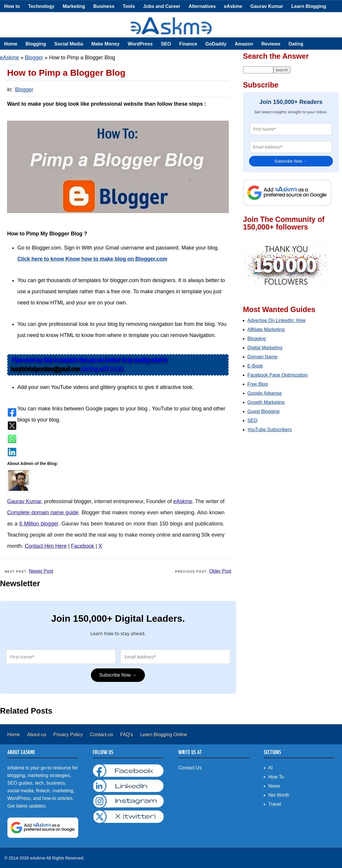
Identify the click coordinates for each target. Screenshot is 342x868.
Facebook (83, 546)
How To (276, 777)
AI (271, 768)
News (274, 786)
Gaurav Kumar (267, 6)
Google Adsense (265, 393)
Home (11, 44)
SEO (166, 44)
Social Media (69, 44)
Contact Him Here (46, 546)
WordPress (140, 44)
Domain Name (263, 357)
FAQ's (127, 734)
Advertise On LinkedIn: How (277, 320)
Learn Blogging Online (164, 734)
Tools (129, 6)
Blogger (34, 58)
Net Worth (279, 795)
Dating (296, 44)
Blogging (36, 44)
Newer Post (41, 571)
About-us (37, 734)
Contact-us (102, 734)
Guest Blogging (264, 411)
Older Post (220, 571)
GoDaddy (216, 44)
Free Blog (258, 384)
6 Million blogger (39, 524)
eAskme (233, 6)
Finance (188, 44)
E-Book (255, 366)
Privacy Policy (69, 734)
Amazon (244, 44)
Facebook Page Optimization (278, 375)
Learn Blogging (309, 6)
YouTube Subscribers (270, 430)
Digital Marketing (265, 348)
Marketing (74, 6)
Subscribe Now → (118, 675)
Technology (41, 6)
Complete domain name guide (43, 513)
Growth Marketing (266, 402)
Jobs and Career (162, 6)
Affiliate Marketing (266, 329)
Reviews (271, 44)
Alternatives (202, 6)
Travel (275, 804)
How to (12, 6)
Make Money (105, 44)
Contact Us (190, 768)
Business (104, 6)
